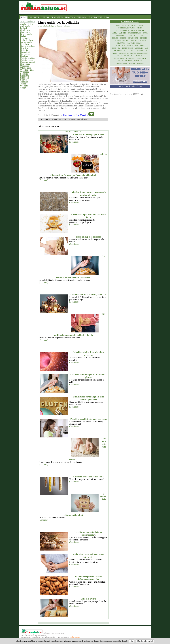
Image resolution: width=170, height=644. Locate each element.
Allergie (132, 25)
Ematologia (25, 38)
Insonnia (116, 48)
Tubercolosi (122, 63)
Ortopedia (24, 72)
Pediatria (24, 74)
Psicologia (25, 78)
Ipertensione (127, 48)
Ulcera (140, 63)
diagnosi (84, 119)
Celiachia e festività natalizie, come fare (88, 295)
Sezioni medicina (28, 21)
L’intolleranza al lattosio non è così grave (88, 419)
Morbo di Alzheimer (133, 56)
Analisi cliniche (27, 24)
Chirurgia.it (25, 32)
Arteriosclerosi (122, 30)
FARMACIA (82, 17)
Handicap (24, 56)
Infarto (130, 46)
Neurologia (25, 64)
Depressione (133, 38)
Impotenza (120, 46)
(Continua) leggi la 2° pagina (76, 115)
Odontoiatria (26, 68)
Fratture (121, 43)
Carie (145, 33)
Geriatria (24, 50)
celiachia (72, 119)
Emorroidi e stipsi (121, 41)
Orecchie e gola (27, 70)
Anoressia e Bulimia (127, 28)
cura (78, 119)
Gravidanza (25, 54)
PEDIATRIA (70, 17)
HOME (24, 17)
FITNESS (45, 17)
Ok (132, 641)
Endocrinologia (27, 40)
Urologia (24, 86)
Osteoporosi (119, 58)
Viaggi (23, 88)
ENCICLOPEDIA (95, 17)
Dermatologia (26, 34)
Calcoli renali (134, 33)
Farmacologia (26, 42)
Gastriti (131, 43)
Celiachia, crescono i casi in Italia (88, 477)
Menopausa (124, 53)
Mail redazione (75, 637)
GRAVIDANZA (57, 17)
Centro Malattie (130, 22)
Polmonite (142, 58)
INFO (107, 17)
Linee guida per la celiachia (88, 237)
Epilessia (142, 41)
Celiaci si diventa (88, 599)
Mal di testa (129, 51)
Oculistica (25, 66)
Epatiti (134, 41)
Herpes (139, 43)
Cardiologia (25, 30)
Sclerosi (24, 80)
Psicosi (121, 61)
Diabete (24, 36)
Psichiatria (25, 76)
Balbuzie (24, 28)
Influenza (140, 46)
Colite (123, 38)
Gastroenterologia (28, 46)
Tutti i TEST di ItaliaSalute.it (130, 86)
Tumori (23, 84)
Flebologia (25, 44)
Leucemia (139, 48)
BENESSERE (34, 17)
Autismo (122, 33)
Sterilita (138, 61)
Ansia (140, 28)
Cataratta (120, 35)
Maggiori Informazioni (145, 641)
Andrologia (25, 26)
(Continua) (74, 142)
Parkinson (131, 58)
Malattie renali (26, 60)
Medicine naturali (28, 62)
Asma (115, 33)
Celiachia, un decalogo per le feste (89, 135)
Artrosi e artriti (138, 30)
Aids (124, 25)
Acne (118, 25)
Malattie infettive (28, 58)
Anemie (141, 25)
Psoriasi (129, 61)
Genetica (24, 48)
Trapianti (24, 82)
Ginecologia (25, 52)
